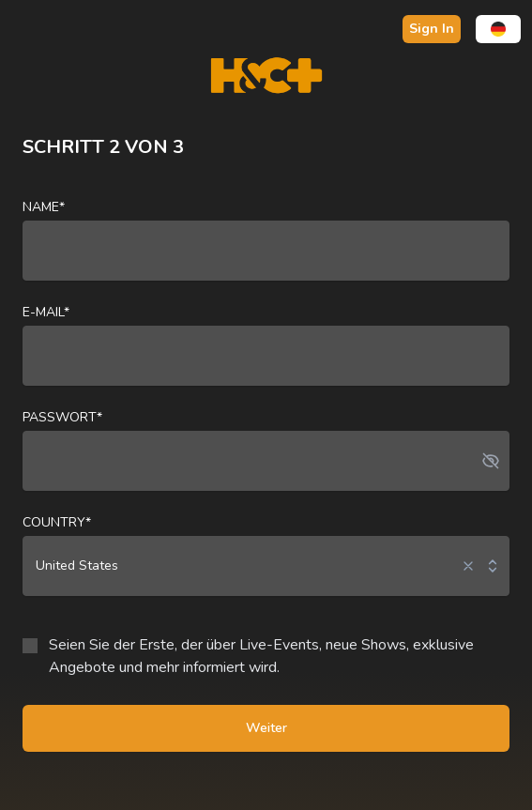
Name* (44, 207)
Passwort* (62, 417)
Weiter (266, 728)
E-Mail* (46, 312)
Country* (57, 522)
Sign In (432, 29)
